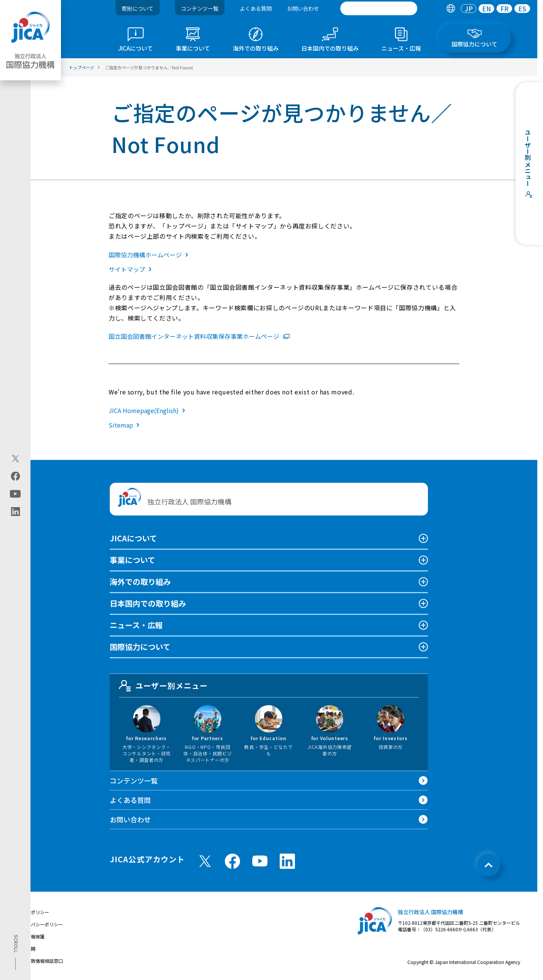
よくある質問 (256, 8)
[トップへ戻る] (489, 865)
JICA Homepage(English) (148, 410)
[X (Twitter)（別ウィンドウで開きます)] (15, 459)
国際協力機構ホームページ (150, 255)
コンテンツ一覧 (200, 8)
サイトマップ (132, 269)
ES (522, 9)
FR (505, 9)
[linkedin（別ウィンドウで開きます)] (15, 512)
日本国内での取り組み (148, 603)
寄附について (138, 8)
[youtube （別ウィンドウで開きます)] (260, 861)
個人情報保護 (31, 936)
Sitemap (126, 425)
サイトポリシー (33, 912)
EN (487, 9)
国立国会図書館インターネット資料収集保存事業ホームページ (199, 336)
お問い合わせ (303, 8)
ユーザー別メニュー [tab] (163, 686)
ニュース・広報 (136, 625)
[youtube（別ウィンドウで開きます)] (15, 494)
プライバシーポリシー (40, 924)
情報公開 (26, 949)
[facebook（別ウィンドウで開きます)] (15, 476)
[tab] (451, 9)
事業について (132, 560)
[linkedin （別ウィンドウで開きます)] (287, 861)
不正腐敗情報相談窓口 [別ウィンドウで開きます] (40, 961)
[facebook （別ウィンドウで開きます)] (232, 861)
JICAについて (133, 538)
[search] (379, 8)
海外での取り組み (140, 582)
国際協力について (140, 647)
